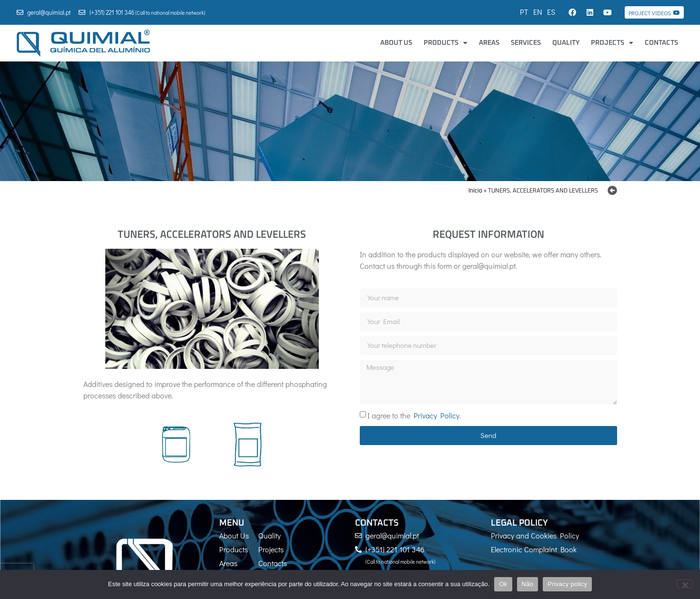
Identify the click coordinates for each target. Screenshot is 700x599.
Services (526, 43)
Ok (503, 584)
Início (475, 191)
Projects (612, 43)
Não (528, 584)
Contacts (661, 43)
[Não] (685, 584)
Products (446, 43)
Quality (566, 43)
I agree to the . (414, 415)
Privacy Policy (436, 415)
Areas (489, 43)
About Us (396, 43)
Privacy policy (567, 584)
